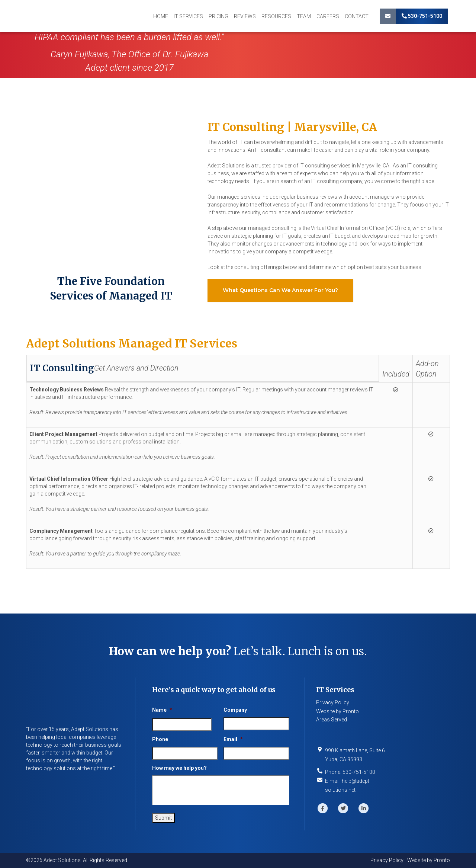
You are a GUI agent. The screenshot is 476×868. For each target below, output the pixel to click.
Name (162, 710)
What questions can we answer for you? (280, 290)
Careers (328, 16)
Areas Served (332, 720)
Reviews (245, 16)
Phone (160, 739)
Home (161, 16)
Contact (357, 16)
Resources (276, 16)
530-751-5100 (422, 16)
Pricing (218, 16)
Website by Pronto (337, 711)
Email (233, 739)
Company (235, 710)
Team (304, 16)
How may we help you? (179, 768)
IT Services (188, 16)
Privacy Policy (333, 702)
